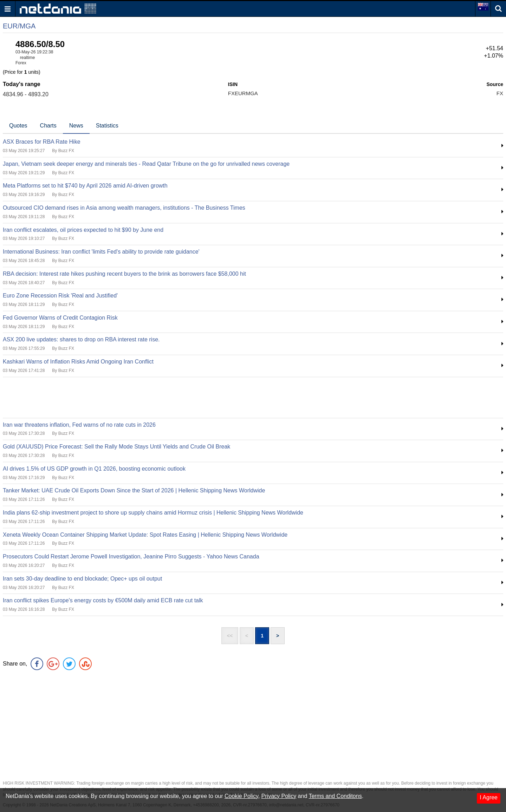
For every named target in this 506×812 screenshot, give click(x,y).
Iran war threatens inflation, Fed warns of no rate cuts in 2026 (79, 425)
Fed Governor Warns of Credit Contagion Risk (60, 318)
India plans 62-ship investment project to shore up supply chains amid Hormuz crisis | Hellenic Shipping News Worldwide (153, 513)
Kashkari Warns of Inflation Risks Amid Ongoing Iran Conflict (78, 362)
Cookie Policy (241, 796)
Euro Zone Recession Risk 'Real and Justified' (60, 296)
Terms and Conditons (335, 796)
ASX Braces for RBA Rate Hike (42, 142)
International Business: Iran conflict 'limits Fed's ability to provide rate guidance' (101, 252)
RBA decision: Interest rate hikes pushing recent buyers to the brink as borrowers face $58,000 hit (124, 274)
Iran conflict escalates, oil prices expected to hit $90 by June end (83, 230)
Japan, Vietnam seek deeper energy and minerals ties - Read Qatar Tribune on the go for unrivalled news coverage (146, 164)
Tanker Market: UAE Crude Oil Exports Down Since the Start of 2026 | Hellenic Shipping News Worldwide (134, 490)
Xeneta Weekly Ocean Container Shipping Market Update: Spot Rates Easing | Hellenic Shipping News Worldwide (145, 535)
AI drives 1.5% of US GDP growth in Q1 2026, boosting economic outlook (94, 469)
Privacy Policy (279, 796)
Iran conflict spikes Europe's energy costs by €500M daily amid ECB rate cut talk (103, 600)
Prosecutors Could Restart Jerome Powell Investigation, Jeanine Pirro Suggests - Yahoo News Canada (131, 556)
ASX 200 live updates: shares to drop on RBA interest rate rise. (81, 339)
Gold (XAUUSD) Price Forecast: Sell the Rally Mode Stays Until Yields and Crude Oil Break (116, 447)
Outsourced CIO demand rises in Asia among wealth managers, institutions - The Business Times (124, 208)
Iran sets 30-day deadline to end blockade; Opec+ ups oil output (82, 579)
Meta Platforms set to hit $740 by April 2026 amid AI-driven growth (85, 186)
